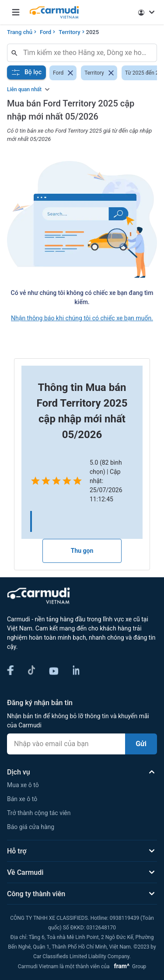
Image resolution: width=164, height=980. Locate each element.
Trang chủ (20, 32)
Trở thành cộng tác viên (39, 813)
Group (128, 966)
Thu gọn (82, 551)
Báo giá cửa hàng (31, 827)
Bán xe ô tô (22, 799)
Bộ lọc (26, 72)
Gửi (141, 744)
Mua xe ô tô (23, 785)
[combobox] (85, 53)
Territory (69, 32)
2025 (93, 32)
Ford (45, 32)
